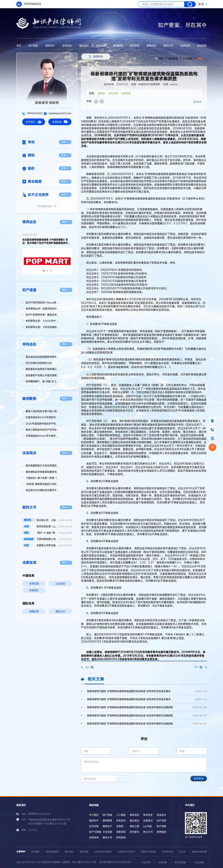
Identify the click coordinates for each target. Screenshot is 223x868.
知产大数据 (95, 832)
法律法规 (34, 584)
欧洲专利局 (168, 852)
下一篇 (200, 667)
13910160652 (29, 4)
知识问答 (94, 826)
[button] (44, 271)
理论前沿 (84, 46)
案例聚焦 (118, 46)
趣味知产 (107, 826)
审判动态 (67, 46)
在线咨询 (60, 122)
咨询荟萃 (161, 815)
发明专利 (126, 93)
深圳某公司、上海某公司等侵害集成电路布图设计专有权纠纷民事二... (54, 520)
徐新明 (101, 93)
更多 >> (65, 142)
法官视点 (101, 46)
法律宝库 (185, 46)
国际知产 (50, 46)
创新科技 (121, 832)
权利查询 (121, 837)
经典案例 (188, 59)
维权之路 (134, 826)
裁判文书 (168, 46)
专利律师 (35, 852)
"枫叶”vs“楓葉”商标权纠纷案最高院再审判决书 (54, 533)
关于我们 (34, 122)
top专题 (147, 826)
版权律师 (69, 852)
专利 (200, 59)
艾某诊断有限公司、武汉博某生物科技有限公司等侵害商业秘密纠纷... (54, 539)
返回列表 (98, 56)
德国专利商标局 (199, 852)
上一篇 (87, 667)
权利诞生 (134, 832)
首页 (19, 46)
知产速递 (33, 46)
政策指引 (34, 590)
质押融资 (161, 832)
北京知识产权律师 (103, 852)
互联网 (120, 826)
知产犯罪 (161, 821)
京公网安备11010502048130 (115, 862)
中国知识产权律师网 (179, 181)
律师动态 (151, 46)
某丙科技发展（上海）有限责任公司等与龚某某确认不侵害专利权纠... (54, 526)
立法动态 (60, 584)
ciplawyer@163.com (58, 113)
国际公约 (60, 611)
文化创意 (107, 832)
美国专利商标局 (149, 852)
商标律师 (84, 852)
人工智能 (121, 815)
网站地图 (202, 46)
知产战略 (161, 826)
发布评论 (199, 778)
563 (199, 102)
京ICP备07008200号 (84, 862)
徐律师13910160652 (40, 814)
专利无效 (113, 93)
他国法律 (34, 611)
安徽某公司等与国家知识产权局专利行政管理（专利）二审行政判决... (54, 545)
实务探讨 (134, 46)
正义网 (182, 852)
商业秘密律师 (52, 852)
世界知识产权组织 (126, 852)
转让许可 (148, 832)
